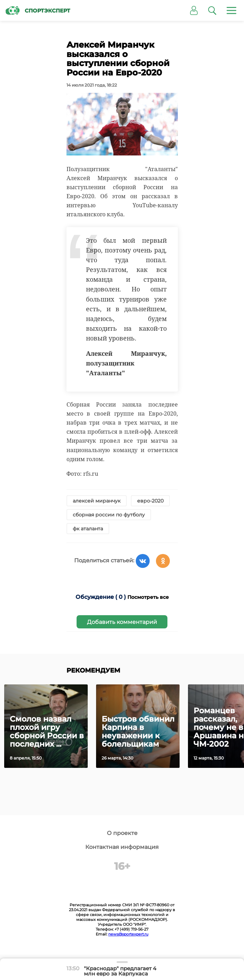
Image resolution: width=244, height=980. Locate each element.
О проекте (122, 833)
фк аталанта (88, 529)
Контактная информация (122, 847)
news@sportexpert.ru (128, 934)
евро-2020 (150, 501)
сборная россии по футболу (109, 515)
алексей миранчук (97, 501)
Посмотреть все (148, 597)
